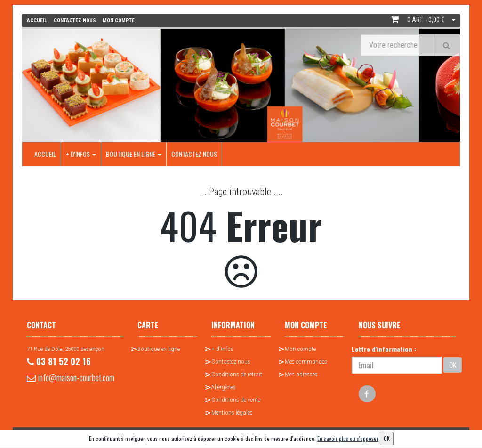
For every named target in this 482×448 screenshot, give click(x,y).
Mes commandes (306, 361)
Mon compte (300, 348)
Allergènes (224, 387)
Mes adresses (301, 374)
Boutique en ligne (134, 153)
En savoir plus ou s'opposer (348, 438)
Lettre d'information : (384, 348)
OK (453, 365)
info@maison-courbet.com (56, 384)
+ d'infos (81, 153)
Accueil (45, 153)
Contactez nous (194, 153)
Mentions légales (232, 412)
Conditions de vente (236, 399)
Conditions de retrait (237, 374)
